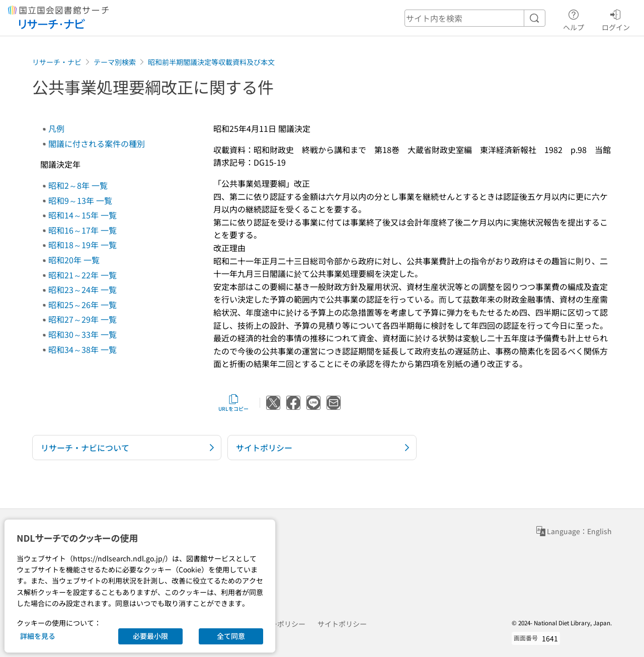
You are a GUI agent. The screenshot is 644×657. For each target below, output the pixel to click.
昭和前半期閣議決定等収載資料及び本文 (211, 62)
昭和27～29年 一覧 (83, 319)
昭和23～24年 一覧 (83, 289)
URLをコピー (233, 403)
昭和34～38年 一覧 (83, 349)
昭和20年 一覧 (74, 260)
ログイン (616, 19)
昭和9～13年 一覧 (80, 200)
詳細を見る (38, 636)
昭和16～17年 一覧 (83, 230)
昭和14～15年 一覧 (83, 215)
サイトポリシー (342, 624)
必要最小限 (150, 636)
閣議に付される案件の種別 (97, 143)
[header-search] (475, 18)
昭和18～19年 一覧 (83, 245)
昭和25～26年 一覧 (83, 305)
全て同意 (231, 636)
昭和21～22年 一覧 (83, 275)
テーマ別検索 (115, 62)
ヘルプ (574, 19)
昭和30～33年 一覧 (83, 334)
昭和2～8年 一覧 (78, 185)
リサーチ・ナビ (57, 62)
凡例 (56, 128)
